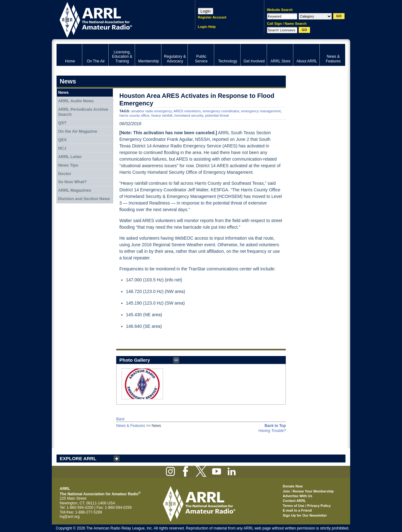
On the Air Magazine (78, 131)
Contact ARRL (294, 501)
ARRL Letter (70, 157)
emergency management (261, 111)
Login (206, 11)
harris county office (134, 115)
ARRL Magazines (75, 190)
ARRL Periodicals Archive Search (83, 112)
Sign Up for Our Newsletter (305, 515)
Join (286, 491)
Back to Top (275, 426)
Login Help (207, 27)
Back (120, 419)
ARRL (118, 19)
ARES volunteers (187, 111)
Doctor (65, 174)
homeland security (189, 115)
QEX (62, 140)
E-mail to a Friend (297, 510)
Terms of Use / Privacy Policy (307, 506)
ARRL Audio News (76, 101)
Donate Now (293, 486)
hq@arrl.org (70, 517)
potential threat (217, 115)
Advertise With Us (297, 496)
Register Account (212, 17)
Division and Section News (84, 199)
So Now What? (72, 182)
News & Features (131, 426)
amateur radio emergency (152, 111)
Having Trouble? (272, 431)
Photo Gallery (135, 360)
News (63, 92)
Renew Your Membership (313, 491)
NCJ (62, 148)
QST (62, 123)
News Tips (68, 165)
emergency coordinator (221, 111)
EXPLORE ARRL (78, 458)
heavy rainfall (162, 115)
